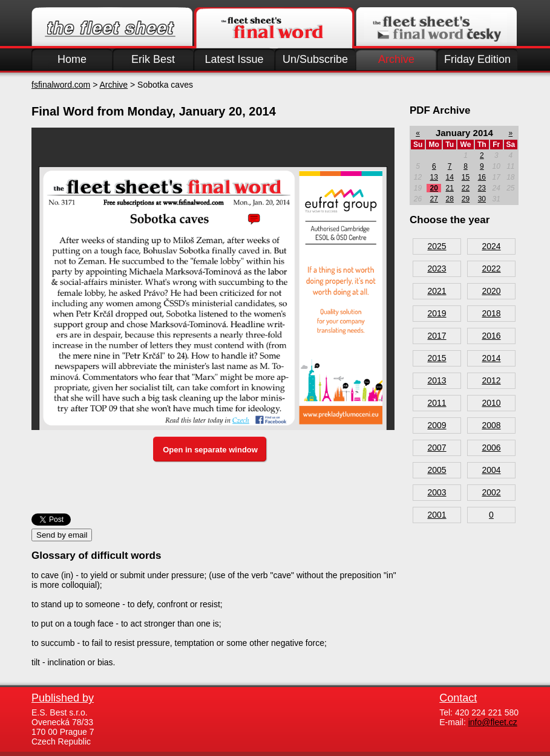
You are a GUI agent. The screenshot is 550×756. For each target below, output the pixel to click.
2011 (437, 403)
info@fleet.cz (493, 722)
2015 (437, 358)
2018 (491, 313)
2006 (491, 448)
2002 (491, 492)
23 (482, 188)
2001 (437, 515)
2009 (437, 425)
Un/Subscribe (315, 59)
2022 (491, 269)
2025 (437, 246)
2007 (437, 448)
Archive (396, 59)
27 (434, 199)
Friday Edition (477, 59)
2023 (437, 269)
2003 (437, 492)
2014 (491, 358)
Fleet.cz (112, 28)
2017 (437, 336)
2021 (437, 291)
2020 (491, 291)
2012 (491, 380)
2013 (437, 380)
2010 (491, 403)
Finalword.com (274, 28)
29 (466, 199)
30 (482, 199)
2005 (437, 470)
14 (450, 177)
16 (482, 177)
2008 (491, 425)
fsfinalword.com (61, 85)
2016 (491, 336)
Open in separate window (210, 450)
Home (72, 59)
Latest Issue (234, 59)
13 (434, 177)
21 (450, 188)
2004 (491, 470)
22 (466, 188)
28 (450, 199)
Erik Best (153, 59)
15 (466, 177)
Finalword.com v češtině (436, 28)
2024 (491, 246)
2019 (437, 313)
